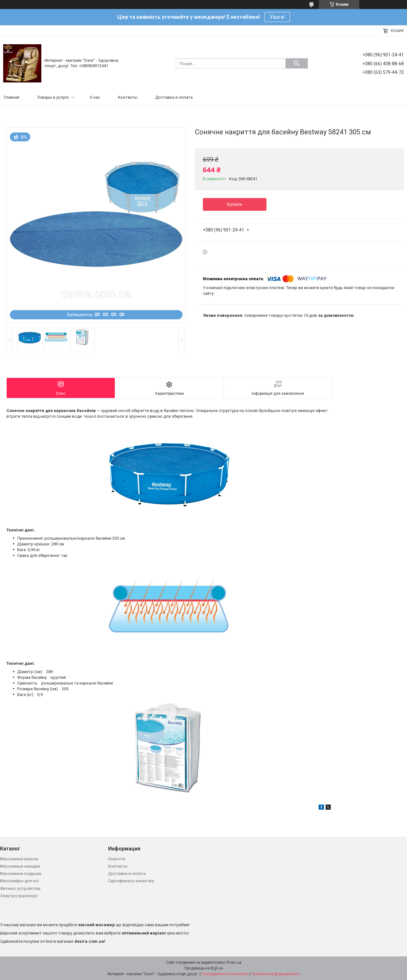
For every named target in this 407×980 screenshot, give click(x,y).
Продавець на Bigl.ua (204, 968)
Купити (235, 204)
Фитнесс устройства (20, 888)
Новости (117, 859)
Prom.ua (234, 962)
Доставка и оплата (174, 97)
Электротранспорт (19, 896)
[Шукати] (297, 63)
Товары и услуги (53, 97)
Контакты (128, 97)
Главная (12, 97)
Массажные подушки (21, 873)
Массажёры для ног (20, 881)
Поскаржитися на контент (225, 974)
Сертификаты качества (131, 881)
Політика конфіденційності (276, 974)
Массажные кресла (19, 859)
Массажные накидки (20, 866)
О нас (95, 97)
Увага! (277, 17)
